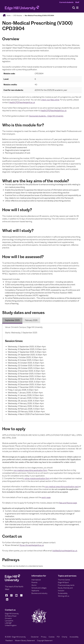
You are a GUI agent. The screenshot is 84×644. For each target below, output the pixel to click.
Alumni (34, 585)
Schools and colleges (39, 588)
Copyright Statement (45, 640)
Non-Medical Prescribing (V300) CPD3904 (39, 15)
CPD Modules (18, 15)
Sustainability (63, 593)
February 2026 (31, 320)
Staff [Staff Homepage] (77, 2)
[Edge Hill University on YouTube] (16, 596)
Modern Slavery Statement (25, 640)
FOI (58, 637)
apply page (46, 497)
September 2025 (12, 320)
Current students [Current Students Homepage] (66, 2)
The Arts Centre (64, 580)
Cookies (52, 637)
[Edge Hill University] (12, 581)
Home (8, 15)
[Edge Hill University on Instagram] (11, 596)
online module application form (37, 478)
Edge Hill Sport (63, 582)
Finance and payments (66, 585)
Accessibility (74, 637)
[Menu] (77, 8)
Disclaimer (35, 637)
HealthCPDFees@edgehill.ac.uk (22, 102)
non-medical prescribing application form (30, 470)
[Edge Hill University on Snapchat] (21, 596)
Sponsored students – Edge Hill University (46, 116)
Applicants (35, 591)
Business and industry (39, 593)
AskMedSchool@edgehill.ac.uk (65, 551)
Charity (65, 637)
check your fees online (50, 100)
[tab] (12, 320)
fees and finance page (68, 503)
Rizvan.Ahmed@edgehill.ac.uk (32, 545)
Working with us (64, 596)
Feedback (9, 640)
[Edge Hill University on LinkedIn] (7, 600)
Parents (34, 582)
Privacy (44, 637)
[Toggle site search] (74, 8)
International (36, 580)
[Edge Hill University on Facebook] (7, 596)
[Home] (22, 8)
